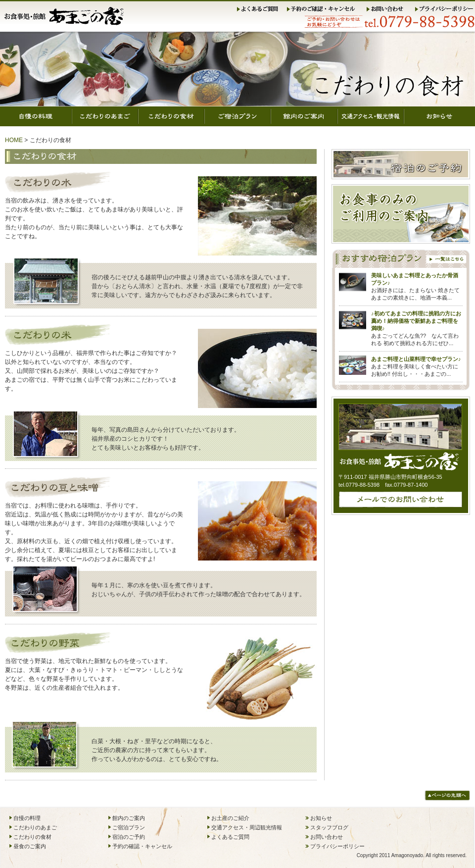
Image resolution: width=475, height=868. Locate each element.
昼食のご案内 (30, 846)
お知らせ (439, 116)
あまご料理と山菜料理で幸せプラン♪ (416, 359)
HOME (14, 140)
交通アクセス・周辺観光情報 (247, 827)
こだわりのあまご (105, 116)
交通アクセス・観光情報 (371, 116)
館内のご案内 (304, 116)
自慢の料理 (36, 116)
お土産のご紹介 (230, 818)
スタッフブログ (329, 827)
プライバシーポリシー (444, 9)
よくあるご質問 (259, 9)
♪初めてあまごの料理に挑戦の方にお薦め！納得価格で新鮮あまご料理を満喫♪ (416, 321)
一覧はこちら (447, 258)
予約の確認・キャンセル (142, 846)
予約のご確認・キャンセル (325, 9)
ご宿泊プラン (237, 116)
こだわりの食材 (171, 116)
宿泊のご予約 (129, 837)
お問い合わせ (389, 9)
